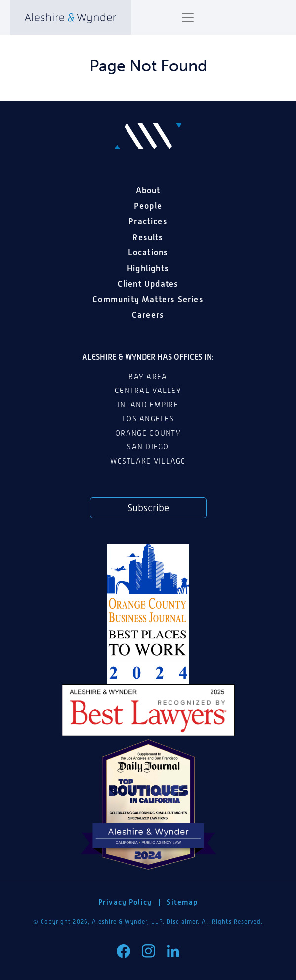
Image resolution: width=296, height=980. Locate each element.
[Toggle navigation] (188, 17)
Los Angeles (148, 419)
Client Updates (148, 284)
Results (148, 237)
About (148, 190)
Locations (148, 252)
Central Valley (148, 391)
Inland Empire (148, 405)
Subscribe (148, 508)
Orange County (148, 433)
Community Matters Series (148, 299)
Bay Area (148, 377)
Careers (148, 315)
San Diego (148, 447)
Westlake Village (148, 461)
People (148, 206)
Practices (148, 221)
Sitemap (182, 902)
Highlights (148, 268)
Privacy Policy (125, 902)
